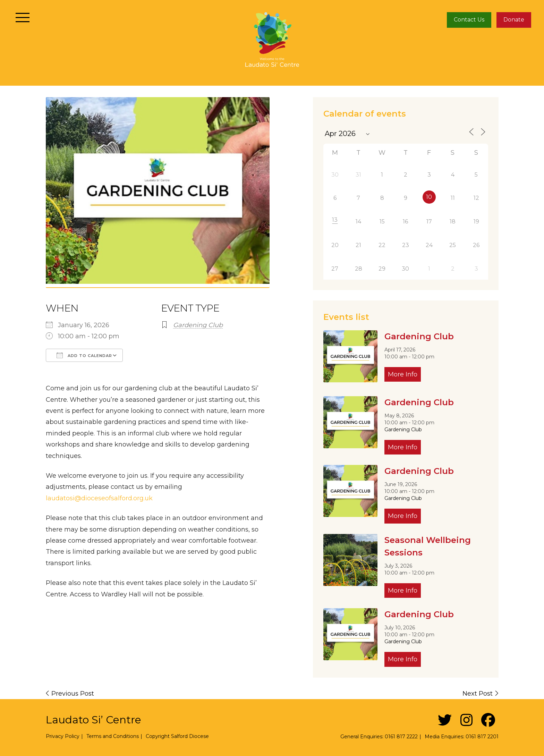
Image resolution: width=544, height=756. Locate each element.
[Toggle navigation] (23, 17)
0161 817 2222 (401, 737)
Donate (514, 20)
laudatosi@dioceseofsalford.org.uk (99, 498)
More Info (403, 374)
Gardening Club (198, 325)
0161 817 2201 (482, 737)
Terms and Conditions (113, 736)
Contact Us (469, 20)
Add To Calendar (84, 355)
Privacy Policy (63, 736)
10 (429, 197)
